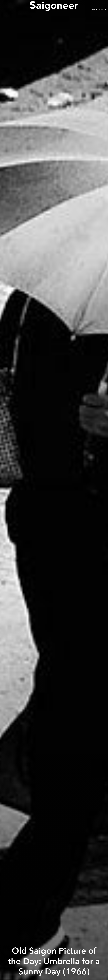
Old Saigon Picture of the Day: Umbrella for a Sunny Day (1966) (54, 961)
